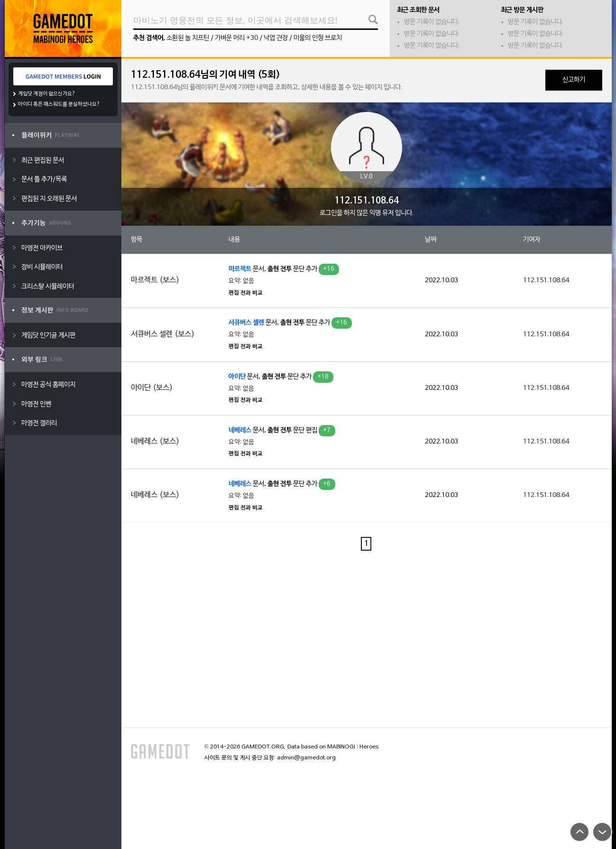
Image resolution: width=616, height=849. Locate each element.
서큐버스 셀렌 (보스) (163, 334)
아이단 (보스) (152, 388)
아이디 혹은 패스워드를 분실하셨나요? (59, 104)
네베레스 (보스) (155, 442)
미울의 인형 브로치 (318, 38)
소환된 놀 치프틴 (188, 38)
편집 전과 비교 (246, 293)
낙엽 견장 (276, 38)
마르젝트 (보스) (155, 280)
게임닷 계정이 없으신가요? (47, 94)
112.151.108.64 (546, 281)
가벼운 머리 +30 (236, 38)
